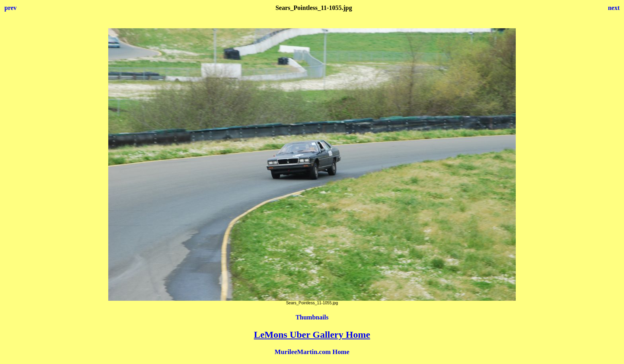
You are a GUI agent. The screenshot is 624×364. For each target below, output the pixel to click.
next (614, 8)
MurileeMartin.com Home (312, 352)
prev (11, 8)
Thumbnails (312, 317)
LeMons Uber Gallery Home (312, 335)
